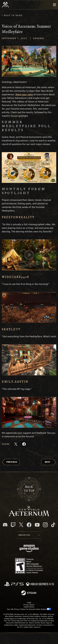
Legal (29, 602)
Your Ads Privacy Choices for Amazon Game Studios (29, 609)
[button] (29, 61)
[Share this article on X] (16, 444)
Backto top (29, 489)
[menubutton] (54, 5)
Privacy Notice (29, 605)
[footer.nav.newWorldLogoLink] (29, 515)
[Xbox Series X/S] (40, 584)
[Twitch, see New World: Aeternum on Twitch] (13, 525)
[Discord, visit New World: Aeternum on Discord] (5, 525)
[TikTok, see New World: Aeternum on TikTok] (53, 525)
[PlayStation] (14, 584)
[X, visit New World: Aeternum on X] (21, 525)
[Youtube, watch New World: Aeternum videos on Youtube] (37, 525)
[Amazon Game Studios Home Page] (29, 549)
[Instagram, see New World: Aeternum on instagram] (45, 525)
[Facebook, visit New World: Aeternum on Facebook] (29, 525)
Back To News (13, 15)
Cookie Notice (29, 607)
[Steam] (29, 593)
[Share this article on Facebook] (24, 444)
